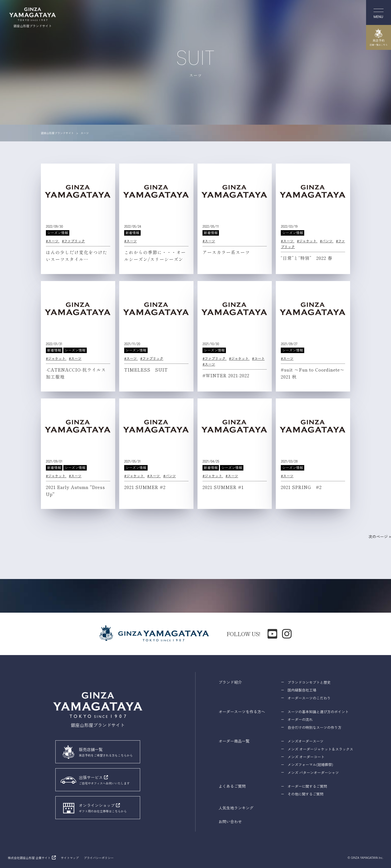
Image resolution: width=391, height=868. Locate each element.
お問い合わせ (230, 821)
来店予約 (379, 37)
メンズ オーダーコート (306, 757)
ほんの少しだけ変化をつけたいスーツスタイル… (77, 256)
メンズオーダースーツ (305, 741)
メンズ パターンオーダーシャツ (313, 772)
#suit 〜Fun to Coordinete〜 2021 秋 (315, 373)
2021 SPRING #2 (301, 487)
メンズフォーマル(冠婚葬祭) (310, 764)
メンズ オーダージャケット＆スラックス (320, 749)
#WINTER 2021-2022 (226, 375)
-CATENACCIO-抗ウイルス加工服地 (76, 373)
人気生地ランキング (236, 808)
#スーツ (53, 241)
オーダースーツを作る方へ (242, 711)
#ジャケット (307, 241)
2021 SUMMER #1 (223, 487)
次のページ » (380, 536)
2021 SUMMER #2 (145, 487)
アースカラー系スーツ (226, 252)
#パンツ (327, 241)
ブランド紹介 (230, 682)
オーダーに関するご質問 (307, 786)
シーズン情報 (58, 233)
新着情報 (132, 233)
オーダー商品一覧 (234, 741)
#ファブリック (73, 241)
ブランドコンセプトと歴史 (309, 682)
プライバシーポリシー (99, 858)
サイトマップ (70, 858)
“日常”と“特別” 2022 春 (307, 258)
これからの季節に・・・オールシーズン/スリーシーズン (155, 256)
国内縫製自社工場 (302, 690)
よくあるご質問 (232, 786)
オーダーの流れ (300, 719)
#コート (258, 358)
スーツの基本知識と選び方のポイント (318, 712)
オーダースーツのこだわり (309, 698)
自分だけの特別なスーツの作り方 (314, 727)
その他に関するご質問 (305, 794)
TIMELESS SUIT (146, 370)
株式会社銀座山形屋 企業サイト (29, 858)
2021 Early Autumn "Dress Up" (75, 491)
